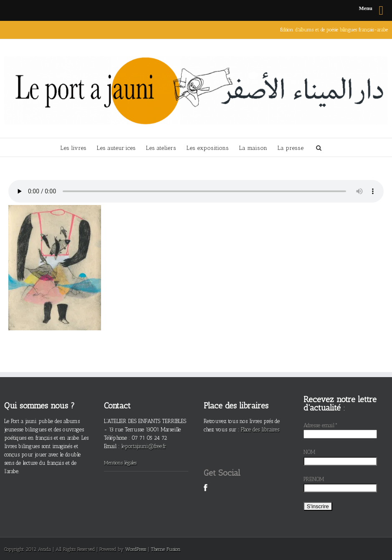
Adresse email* (321, 425)
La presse (290, 148)
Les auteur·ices (116, 148)
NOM (310, 452)
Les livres (73, 148)
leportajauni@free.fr (144, 446)
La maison (253, 148)
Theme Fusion (166, 549)
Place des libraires (260, 430)
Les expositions (207, 148)
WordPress (136, 549)
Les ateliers (161, 148)
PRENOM (314, 479)
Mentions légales (120, 463)
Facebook (206, 493)
